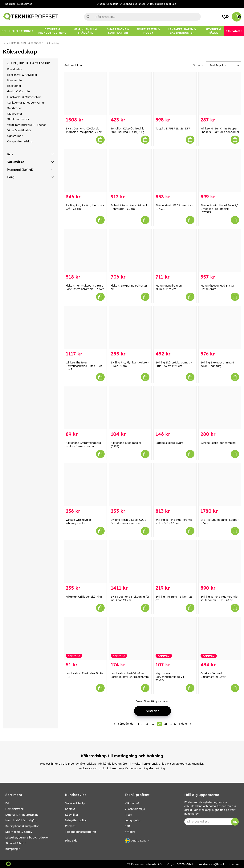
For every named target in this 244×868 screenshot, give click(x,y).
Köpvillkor (72, 815)
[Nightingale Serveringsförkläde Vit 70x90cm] (175, 638)
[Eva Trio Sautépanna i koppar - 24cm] (220, 485)
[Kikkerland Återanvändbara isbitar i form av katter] (85, 408)
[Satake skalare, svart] (175, 408)
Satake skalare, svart (169, 443)
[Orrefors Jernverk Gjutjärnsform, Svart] (220, 638)
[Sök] (142, 17)
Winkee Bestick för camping (218, 443)
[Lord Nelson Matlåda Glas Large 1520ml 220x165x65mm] (130, 638)
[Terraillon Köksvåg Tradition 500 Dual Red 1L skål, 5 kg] (130, 93)
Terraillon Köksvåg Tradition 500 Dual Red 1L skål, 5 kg (128, 130)
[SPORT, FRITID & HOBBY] (148, 31)
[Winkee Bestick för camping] (220, 408)
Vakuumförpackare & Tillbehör (27, 125)
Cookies (70, 826)
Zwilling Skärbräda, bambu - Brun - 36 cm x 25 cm (174, 364)
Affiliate (130, 832)
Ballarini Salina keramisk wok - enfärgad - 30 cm (129, 207)
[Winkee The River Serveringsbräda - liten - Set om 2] (85, 327)
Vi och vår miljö (135, 809)
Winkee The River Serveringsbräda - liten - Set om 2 (84, 366)
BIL (7, 803)
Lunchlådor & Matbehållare (24, 97)
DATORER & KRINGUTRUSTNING (22, 815)
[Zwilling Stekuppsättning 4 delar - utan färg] (220, 327)
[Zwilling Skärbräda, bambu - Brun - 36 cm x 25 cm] (175, 327)
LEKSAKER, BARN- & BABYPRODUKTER (27, 838)
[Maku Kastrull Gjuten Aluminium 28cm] (175, 251)
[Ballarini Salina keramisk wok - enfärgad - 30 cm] (130, 170)
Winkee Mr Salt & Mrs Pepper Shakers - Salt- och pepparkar (220, 130)
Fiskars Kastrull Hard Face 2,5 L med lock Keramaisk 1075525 (219, 209)
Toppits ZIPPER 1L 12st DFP (173, 129)
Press (128, 815)
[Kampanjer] (234, 31)
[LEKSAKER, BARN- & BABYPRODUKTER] (182, 31)
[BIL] (4, 31)
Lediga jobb (132, 820)
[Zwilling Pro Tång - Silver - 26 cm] (175, 562)
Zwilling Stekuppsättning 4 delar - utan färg (217, 364)
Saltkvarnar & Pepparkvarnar (26, 103)
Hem (5, 43)
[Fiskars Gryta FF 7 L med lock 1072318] (175, 170)
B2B (127, 826)
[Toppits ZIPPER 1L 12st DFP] (175, 93)
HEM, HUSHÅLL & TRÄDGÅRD (27, 43)
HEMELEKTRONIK (15, 809)
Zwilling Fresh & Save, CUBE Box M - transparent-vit (128, 521)
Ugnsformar (15, 136)
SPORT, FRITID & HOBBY (19, 832)
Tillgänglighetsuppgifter (81, 832)
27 (175, 724)
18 (147, 724)
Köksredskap (53, 43)
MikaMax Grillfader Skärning (84, 597)
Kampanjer (12, 849)
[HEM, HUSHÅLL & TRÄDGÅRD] (86, 31)
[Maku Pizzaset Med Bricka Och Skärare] (220, 251)
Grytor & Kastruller (19, 91)
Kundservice (25, 4)
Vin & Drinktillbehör (19, 130)
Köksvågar (14, 86)
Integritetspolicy (76, 820)
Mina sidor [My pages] (72, 841)
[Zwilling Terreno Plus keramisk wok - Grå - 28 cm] (175, 485)
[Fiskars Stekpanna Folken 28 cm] (130, 251)
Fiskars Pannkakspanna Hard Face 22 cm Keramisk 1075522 (85, 287)
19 (153, 724)
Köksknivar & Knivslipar (22, 75)
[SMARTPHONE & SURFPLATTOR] (118, 31)
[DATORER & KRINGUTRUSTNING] (52, 31)
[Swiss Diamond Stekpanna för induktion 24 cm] (130, 562)
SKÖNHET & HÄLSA (16, 843)
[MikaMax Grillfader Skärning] (85, 562)
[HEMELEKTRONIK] (21, 31)
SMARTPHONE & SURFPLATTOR (22, 826)
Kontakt (70, 809)
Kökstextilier (15, 80)
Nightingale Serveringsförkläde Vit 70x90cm (170, 677)
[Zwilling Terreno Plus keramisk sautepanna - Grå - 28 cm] (220, 562)
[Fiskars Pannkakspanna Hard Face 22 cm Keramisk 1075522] (85, 251)
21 (166, 724)
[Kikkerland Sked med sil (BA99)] (130, 408)
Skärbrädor (15, 108)
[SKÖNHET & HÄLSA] (213, 31)
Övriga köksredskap (20, 141)
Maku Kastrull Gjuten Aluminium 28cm (169, 287)
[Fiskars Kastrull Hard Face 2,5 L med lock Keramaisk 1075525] (220, 170)
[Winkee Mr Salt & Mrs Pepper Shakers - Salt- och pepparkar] (220, 93)
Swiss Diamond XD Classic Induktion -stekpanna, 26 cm (84, 130)
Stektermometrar (18, 119)
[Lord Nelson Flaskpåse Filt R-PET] (85, 638)
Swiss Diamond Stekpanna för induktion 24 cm (130, 598)
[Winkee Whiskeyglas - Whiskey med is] (85, 485)
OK (235, 822)
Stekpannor (15, 114)
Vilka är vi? (132, 803)
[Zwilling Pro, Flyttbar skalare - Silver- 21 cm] (130, 327)
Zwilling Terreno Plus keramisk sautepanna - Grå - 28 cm (220, 598)
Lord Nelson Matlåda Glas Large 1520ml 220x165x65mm (130, 675)
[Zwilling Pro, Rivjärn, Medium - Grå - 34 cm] (85, 170)
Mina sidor (9, 4)
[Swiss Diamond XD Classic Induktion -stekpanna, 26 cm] (85, 93)
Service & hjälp (75, 803)
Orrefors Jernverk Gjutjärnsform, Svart (213, 675)
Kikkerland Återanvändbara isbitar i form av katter (83, 445)
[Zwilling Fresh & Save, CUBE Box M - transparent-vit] (130, 485)
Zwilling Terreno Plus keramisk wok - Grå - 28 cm (175, 521)
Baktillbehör (15, 69)
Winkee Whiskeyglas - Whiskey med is (80, 521)
